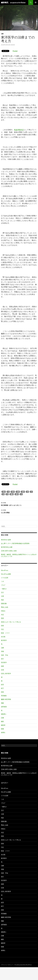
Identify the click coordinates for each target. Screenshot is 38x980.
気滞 (13, 492)
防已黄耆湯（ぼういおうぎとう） (19, 504)
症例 (2, 670)
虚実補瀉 (4, 707)
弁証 (2, 615)
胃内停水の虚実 (6, 540)
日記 (2, 629)
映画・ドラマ (5, 633)
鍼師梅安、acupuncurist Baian (13, 2)
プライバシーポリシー (7, 965)
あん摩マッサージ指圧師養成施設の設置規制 (15, 543)
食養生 (3, 732)
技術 (2, 626)
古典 (2, 596)
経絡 (2, 692)
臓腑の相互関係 (6, 699)
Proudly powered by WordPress (23, 965)
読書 (2, 718)
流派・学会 (5, 655)
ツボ (2, 581)
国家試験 (4, 603)
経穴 (2, 688)
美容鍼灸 (4, 696)
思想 (2, 618)
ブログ (3, 585)
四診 (4, 492)
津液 (2, 651)
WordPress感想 (6, 574)
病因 (2, 666)
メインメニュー (36, 2)
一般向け (4, 589)
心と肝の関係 (19, 511)
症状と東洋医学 (6, 673)
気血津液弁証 (19, 130)
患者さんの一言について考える (11, 622)
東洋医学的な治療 (7, 547)
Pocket (15, 51)
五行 (2, 592)
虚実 (17, 494)
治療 (2, 34)
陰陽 (2, 729)
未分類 (3, 637)
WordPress (5, 570)
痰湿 (23, 492)
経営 (2, 685)
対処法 (3, 611)
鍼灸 (2, 721)
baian (13, 45)
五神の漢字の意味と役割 (9, 551)
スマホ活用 (5, 578)
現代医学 (4, 662)
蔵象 (12, 494)
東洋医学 (4, 640)
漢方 (2, 659)
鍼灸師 (3, 725)
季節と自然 (5, 607)
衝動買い (4, 714)
